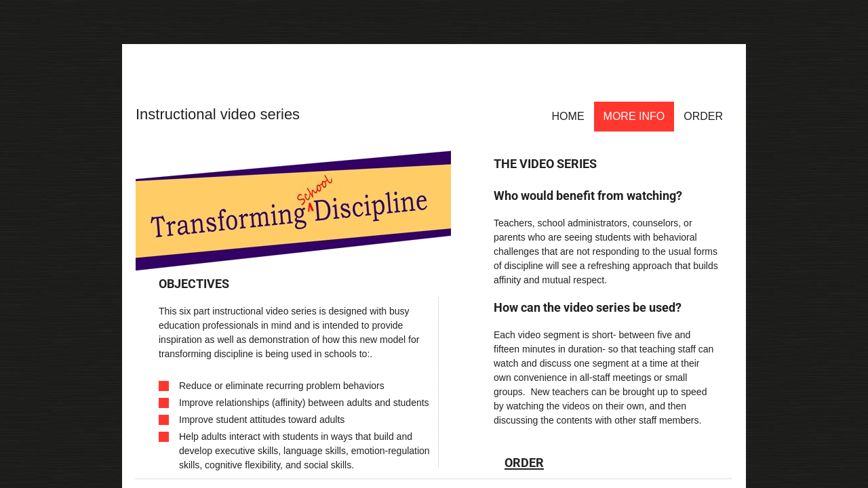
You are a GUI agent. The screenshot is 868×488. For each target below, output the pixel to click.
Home (568, 116)
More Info (634, 116)
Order (703, 116)
